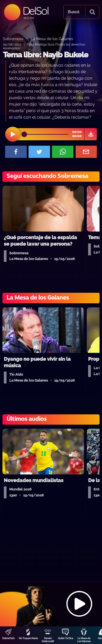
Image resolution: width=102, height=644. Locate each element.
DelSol (35, 11)
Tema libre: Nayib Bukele (46, 55)
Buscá (73, 12)
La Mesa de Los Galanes (84, 640)
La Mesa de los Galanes (52, 39)
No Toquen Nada (28, 638)
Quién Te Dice (66, 638)
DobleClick (8, 638)
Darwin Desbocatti (48, 640)
